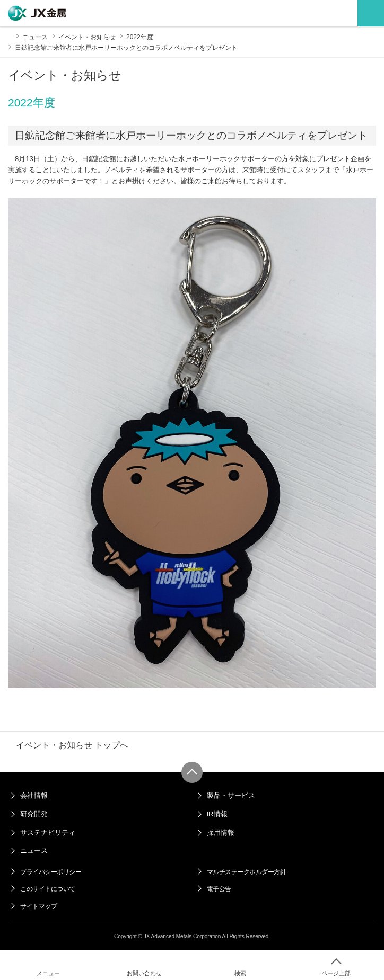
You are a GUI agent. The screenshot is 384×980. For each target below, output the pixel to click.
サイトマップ (38, 906)
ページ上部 (336, 973)
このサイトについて (48, 889)
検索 (240, 973)
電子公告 (219, 889)
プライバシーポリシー (51, 872)
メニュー (48, 973)
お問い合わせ (144, 973)
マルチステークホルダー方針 (247, 872)
